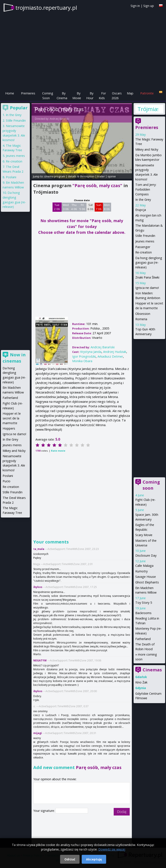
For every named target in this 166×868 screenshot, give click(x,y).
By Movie (77, 96)
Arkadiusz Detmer (110, 356)
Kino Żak (141, 682)
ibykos (38, 587)
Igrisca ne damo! (147, 288)
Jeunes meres (145, 241)
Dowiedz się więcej (112, 849)
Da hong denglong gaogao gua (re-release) (149, 263)
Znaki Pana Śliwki (147, 277)
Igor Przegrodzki (84, 356)
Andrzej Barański (59, 119)
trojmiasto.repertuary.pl (46, 8)
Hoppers (9, 428)
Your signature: (44, 811)
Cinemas (152, 670)
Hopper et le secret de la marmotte (12, 418)
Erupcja (141, 210)
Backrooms (143, 613)
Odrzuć (70, 859)
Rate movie (58, 451)
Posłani (11, 177)
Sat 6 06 (90, 207)
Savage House (146, 577)
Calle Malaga (144, 566)
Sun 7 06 (99, 207)
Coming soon (151, 485)
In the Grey (143, 200)
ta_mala (39, 549)
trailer (101, 176)
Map (130, 93)
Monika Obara (82, 361)
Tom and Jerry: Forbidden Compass (146, 189)
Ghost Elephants (147, 582)
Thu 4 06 (74, 207)
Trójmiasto (148, 109)
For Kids (102, 96)
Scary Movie (144, 535)
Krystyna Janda (91, 352)
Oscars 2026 (117, 96)
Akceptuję (94, 859)
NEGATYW (40, 660)
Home (10, 93)
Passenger (143, 247)
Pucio (6, 481)
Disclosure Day (146, 555)
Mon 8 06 (107, 207)
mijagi (38, 733)
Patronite (147, 93)
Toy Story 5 (144, 603)
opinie (112, 176)
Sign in (135, 6)
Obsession (143, 314)
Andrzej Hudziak (115, 352)
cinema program (55, 176)
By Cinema (62, 96)
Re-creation (144, 252)
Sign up (149, 6)
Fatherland (143, 639)
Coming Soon (48, 96)
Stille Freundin (145, 236)
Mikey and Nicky (147, 149)
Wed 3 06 (66, 207)
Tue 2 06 (57, 207)
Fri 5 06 (82, 207)
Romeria (141, 319)
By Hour (90, 96)
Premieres (28, 93)
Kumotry (141, 571)
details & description (81, 176)
